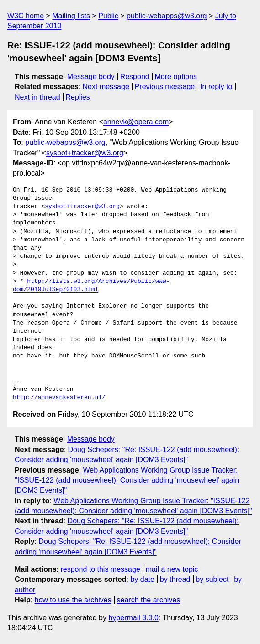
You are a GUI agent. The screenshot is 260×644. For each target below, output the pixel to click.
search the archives (149, 600)
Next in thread (37, 97)
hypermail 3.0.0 (133, 618)
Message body (91, 77)
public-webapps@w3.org (167, 16)
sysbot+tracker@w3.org (85, 153)
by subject (212, 579)
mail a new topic (172, 569)
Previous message (165, 87)
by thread (175, 579)
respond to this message (100, 569)
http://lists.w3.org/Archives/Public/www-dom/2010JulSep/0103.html (91, 286)
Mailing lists (71, 16)
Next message (106, 87)
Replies (77, 97)
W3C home (26, 16)
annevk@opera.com (136, 122)
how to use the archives (73, 600)
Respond (135, 77)
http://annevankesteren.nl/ (59, 398)
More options (176, 77)
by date (142, 579)
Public (108, 16)
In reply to (216, 87)
